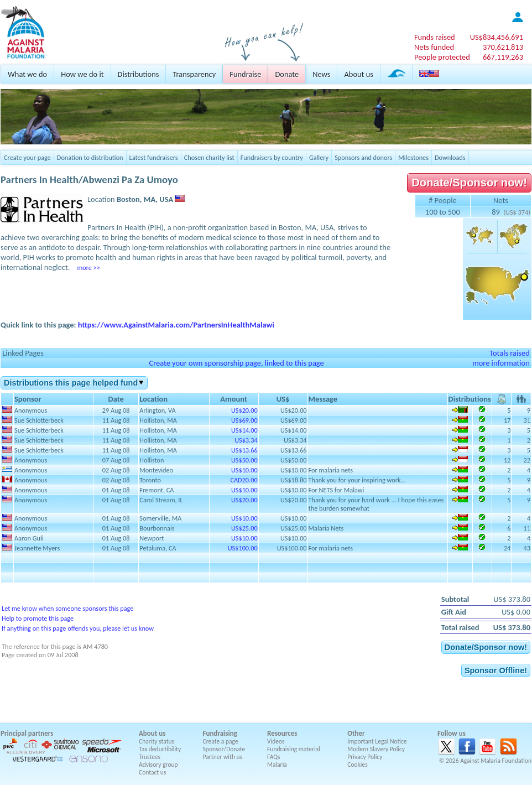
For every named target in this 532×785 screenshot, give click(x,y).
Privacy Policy (365, 757)
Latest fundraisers (154, 157)
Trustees (150, 757)
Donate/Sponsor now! (469, 183)
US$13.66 (244, 450)
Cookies (358, 765)
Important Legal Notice (377, 741)
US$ (497, 37)
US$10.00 (244, 470)
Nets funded (434, 47)
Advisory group (158, 765)
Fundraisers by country (272, 157)
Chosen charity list (209, 157)
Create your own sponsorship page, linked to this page (236, 363)
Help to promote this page (38, 618)
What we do (27, 74)
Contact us (152, 772)
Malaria (277, 765)
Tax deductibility (160, 749)
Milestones (413, 157)
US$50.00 (244, 460)
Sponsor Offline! (496, 670)
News (321, 74)
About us (358, 74)
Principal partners (27, 733)
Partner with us (223, 757)
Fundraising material (294, 749)
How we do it (82, 74)
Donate (287, 74)
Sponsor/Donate (224, 749)
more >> (88, 267)
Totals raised (510, 353)
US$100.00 (243, 548)
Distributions (139, 74)
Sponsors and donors (363, 157)
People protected (442, 57)
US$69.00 (244, 420)
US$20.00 (244, 410)
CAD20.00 (244, 480)
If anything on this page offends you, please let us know (78, 628)
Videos (276, 741)
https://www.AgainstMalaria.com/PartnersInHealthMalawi (176, 325)
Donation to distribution (90, 157)
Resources (282, 733)
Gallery (319, 157)
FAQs (274, 757)
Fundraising (220, 733)
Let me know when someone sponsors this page (67, 608)
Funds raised (435, 37)
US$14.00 (244, 430)
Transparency (194, 74)
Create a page (221, 741)
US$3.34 (246, 440)
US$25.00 (244, 528)
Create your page (27, 157)
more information (501, 363)
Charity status (157, 741)
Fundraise (245, 74)
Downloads (450, 157)
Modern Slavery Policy (376, 749)
